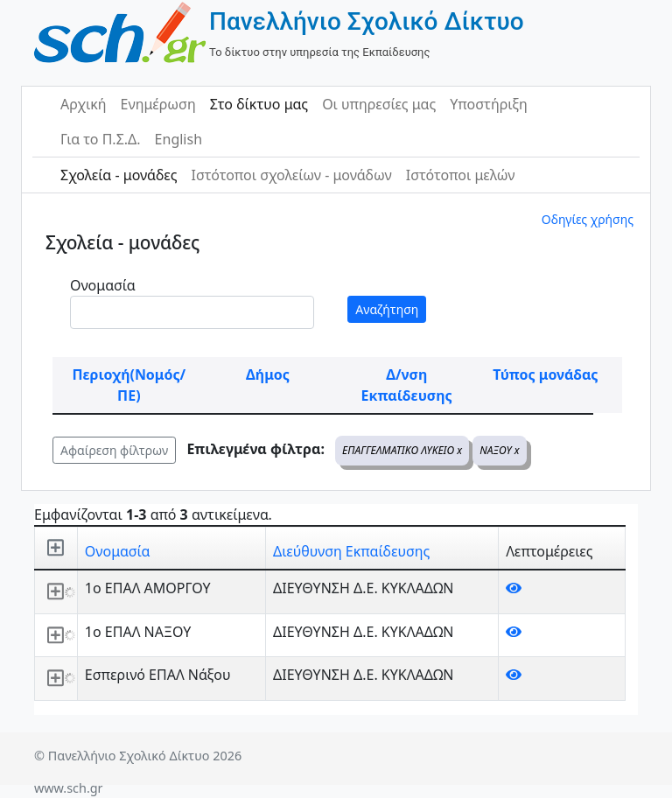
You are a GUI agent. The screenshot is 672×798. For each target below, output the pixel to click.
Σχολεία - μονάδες (119, 175)
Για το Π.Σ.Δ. (101, 139)
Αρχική (84, 104)
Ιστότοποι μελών (461, 175)
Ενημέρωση (158, 104)
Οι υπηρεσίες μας (379, 104)
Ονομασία (103, 285)
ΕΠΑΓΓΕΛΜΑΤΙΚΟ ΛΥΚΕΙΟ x (402, 450)
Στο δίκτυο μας (259, 104)
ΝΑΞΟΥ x (499, 450)
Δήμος (268, 374)
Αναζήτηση (387, 309)
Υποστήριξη (489, 104)
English (178, 139)
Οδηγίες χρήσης (588, 219)
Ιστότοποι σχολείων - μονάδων (291, 175)
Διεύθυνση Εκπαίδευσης (351, 551)
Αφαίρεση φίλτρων (114, 450)
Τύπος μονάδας (545, 374)
